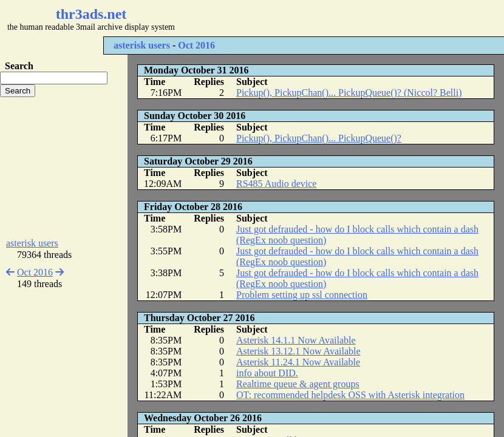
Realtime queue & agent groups (298, 384)
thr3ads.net (91, 14)
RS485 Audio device (276, 184)
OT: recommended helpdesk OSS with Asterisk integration (350, 395)
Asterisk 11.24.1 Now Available (298, 362)
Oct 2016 (196, 45)
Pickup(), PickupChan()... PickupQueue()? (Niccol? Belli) (349, 93)
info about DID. (267, 373)
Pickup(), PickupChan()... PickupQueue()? (319, 138)
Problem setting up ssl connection (302, 295)
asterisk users (142, 45)
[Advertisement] (64, 168)
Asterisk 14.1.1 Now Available (296, 340)
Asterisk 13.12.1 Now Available (298, 351)
